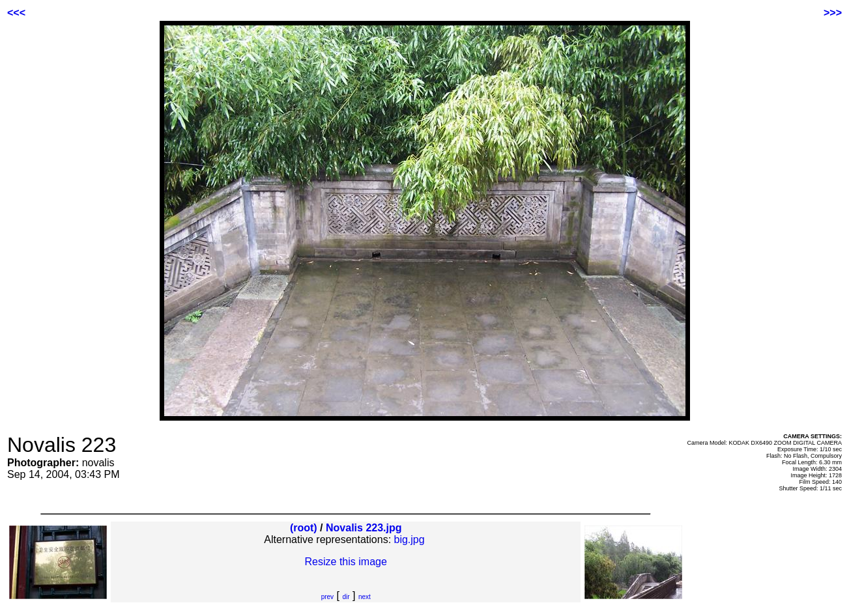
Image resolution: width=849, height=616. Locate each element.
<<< (16, 13)
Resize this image (346, 562)
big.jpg (410, 539)
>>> (833, 13)
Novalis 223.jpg (364, 528)
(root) (304, 528)
